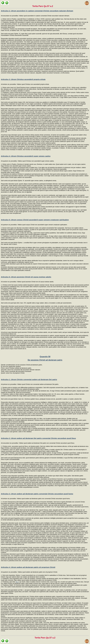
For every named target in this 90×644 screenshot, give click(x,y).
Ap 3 (17, 582)
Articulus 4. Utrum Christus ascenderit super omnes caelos (26, 156)
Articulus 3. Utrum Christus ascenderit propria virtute (23, 79)
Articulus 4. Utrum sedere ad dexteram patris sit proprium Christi (28, 567)
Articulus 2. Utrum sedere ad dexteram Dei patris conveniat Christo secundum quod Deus (38, 438)
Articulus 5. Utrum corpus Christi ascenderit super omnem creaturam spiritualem (35, 220)
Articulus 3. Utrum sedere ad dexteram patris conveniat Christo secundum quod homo (37, 494)
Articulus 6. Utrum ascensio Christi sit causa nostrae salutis (26, 277)
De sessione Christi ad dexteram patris (45, 360)
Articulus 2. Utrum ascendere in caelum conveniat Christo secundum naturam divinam (37, 11)
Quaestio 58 (45, 357)
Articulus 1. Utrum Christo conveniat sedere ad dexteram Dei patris (29, 379)
